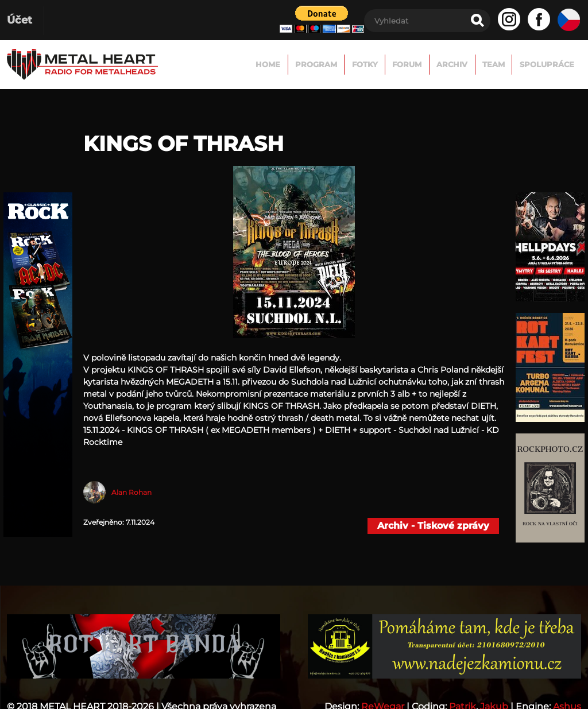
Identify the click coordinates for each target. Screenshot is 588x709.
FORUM (402, 64)
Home (259, 64)
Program (309, 64)
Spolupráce (546, 64)
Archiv (448, 64)
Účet (20, 20)
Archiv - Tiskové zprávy (433, 526)
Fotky (359, 64)
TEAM (491, 64)
